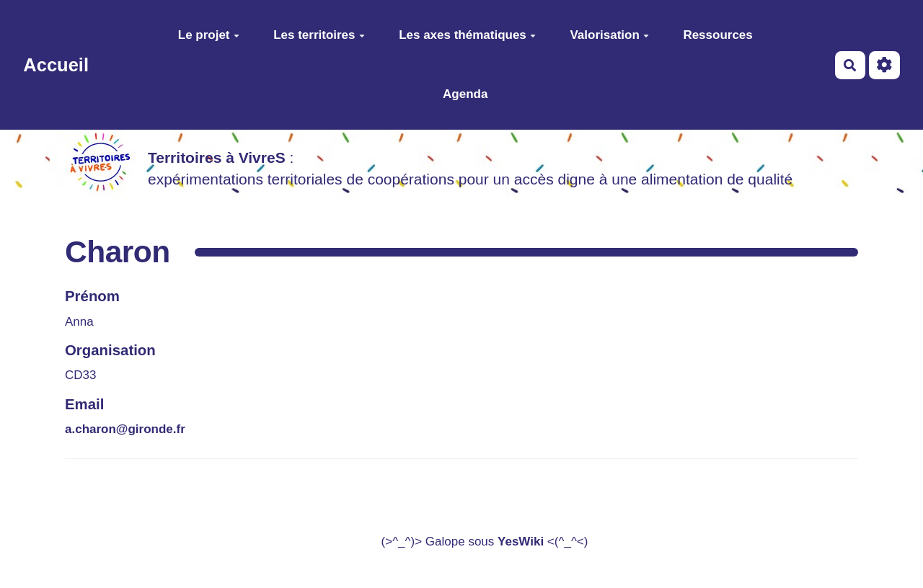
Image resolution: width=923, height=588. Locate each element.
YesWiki (521, 542)
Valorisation (609, 35)
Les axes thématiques (467, 35)
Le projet (209, 35)
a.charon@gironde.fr (125, 429)
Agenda (465, 94)
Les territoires (319, 35)
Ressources (717, 35)
